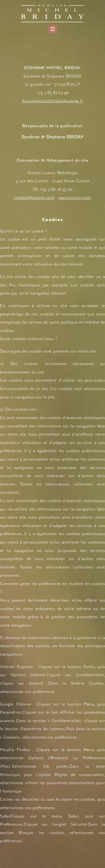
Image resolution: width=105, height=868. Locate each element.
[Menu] (53, 29)
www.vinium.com (75, 197)
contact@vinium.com (34, 197)
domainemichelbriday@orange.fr (52, 101)
